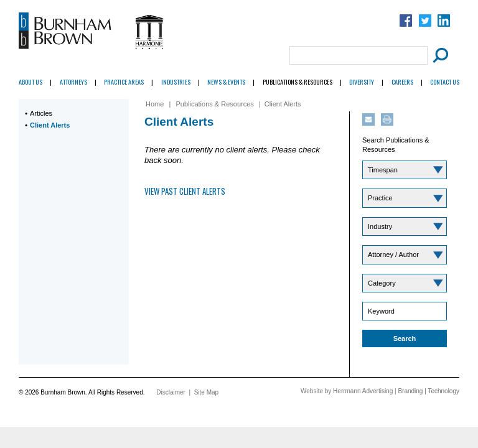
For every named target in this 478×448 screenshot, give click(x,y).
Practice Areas (124, 82)
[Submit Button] (439, 55)
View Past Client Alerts (185, 191)
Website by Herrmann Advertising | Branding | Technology (380, 391)
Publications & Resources (298, 82)
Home (155, 104)
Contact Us (445, 82)
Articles (41, 113)
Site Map (206, 392)
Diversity (362, 82)
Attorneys (73, 82)
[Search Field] (358, 55)
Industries (176, 82)
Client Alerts (50, 125)
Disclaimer (171, 392)
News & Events (226, 82)
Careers (402, 82)
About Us (30, 82)
